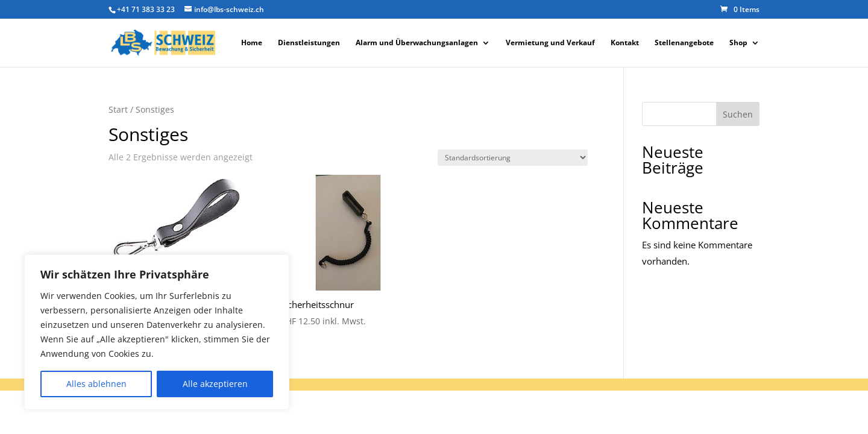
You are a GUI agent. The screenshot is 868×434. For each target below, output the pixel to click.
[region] (157, 332)
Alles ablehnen (96, 384)
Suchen (738, 114)
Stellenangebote (684, 43)
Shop (738, 43)
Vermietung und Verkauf (550, 43)
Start (118, 109)
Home (252, 43)
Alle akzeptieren (215, 384)
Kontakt (625, 43)
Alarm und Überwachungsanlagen (417, 43)
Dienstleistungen (309, 43)
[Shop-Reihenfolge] (513, 158)
